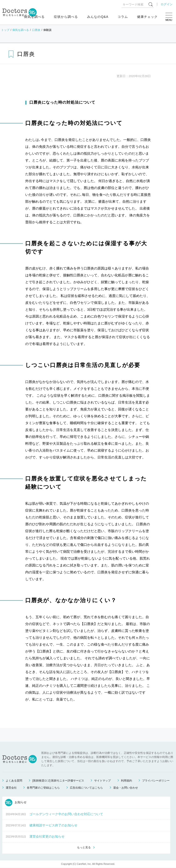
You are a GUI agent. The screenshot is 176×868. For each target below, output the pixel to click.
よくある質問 (14, 781)
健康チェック (147, 17)
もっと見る (84, 848)
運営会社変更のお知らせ (47, 836)
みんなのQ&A (98, 17)
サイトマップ (102, 781)
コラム (123, 17)
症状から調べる (66, 17)
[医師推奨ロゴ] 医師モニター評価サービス (58, 781)
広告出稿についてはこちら (86, 788)
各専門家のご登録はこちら (43, 788)
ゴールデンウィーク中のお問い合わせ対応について (66, 814)
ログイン (167, 4)
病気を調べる (34, 17)
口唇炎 (36, 30)
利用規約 (126, 781)
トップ (5, 30)
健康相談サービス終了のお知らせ (53, 825)
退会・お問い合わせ (126, 788)
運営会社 (11, 788)
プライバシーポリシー (156, 781)
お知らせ (16, 803)
